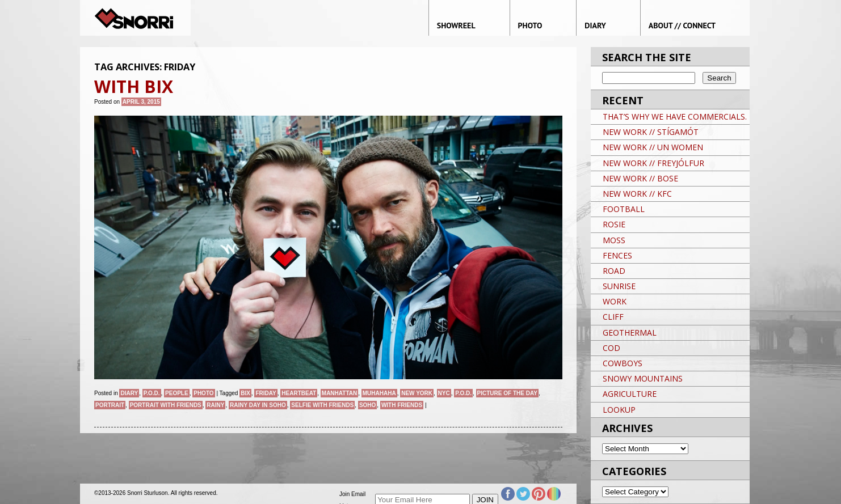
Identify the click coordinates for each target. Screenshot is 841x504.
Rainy (215, 405)
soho (367, 405)
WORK (615, 301)
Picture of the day (507, 393)
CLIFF (613, 317)
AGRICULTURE (630, 394)
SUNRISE (619, 286)
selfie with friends (322, 405)
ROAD (614, 271)
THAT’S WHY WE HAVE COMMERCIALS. (675, 117)
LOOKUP (619, 410)
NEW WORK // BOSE (640, 178)
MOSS (614, 240)
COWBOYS (623, 363)
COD (611, 348)
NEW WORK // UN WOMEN (653, 147)
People (177, 393)
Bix (245, 393)
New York (417, 393)
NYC (444, 393)
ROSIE (614, 224)
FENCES (617, 255)
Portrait (110, 405)
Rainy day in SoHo (258, 405)
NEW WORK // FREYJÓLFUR (653, 163)
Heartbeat (299, 393)
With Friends (402, 405)
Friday (266, 393)
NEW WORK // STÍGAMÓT (651, 132)
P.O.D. (152, 393)
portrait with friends (166, 405)
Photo (203, 393)
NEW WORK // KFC (637, 194)
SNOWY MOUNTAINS (643, 378)
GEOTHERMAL (630, 333)
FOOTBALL (624, 209)
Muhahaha (379, 393)
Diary (129, 393)
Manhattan (339, 393)
